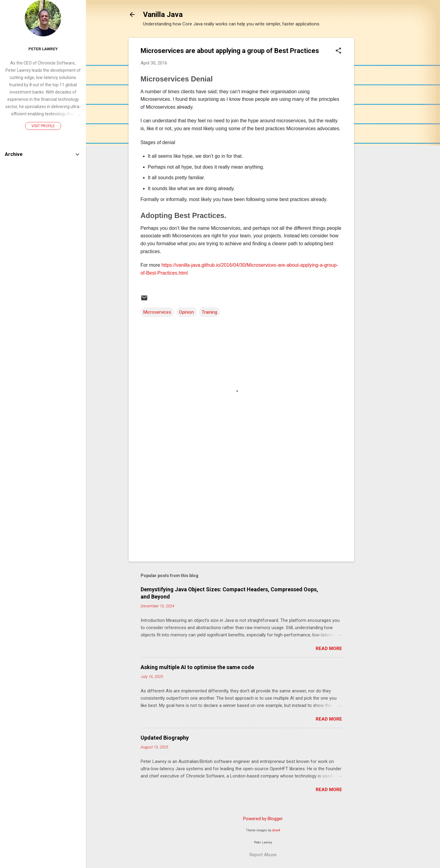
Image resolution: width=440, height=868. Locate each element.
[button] (338, 51)
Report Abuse (263, 855)
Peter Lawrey (43, 49)
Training (209, 312)
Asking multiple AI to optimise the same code (197, 667)
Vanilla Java (163, 15)
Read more (329, 649)
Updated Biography (165, 738)
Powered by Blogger (263, 819)
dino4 (276, 830)
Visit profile (43, 126)
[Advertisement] (378, 129)
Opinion (186, 312)
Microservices (157, 312)
